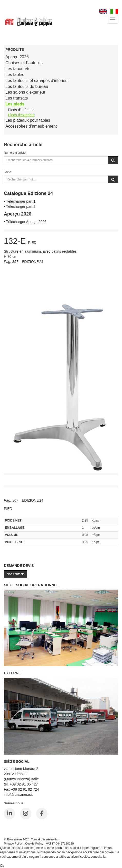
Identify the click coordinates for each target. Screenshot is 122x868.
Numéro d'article (15, 152)
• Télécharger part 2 (20, 206)
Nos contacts (16, 574)
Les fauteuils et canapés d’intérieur (37, 81)
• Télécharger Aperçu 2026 (25, 222)
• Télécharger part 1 (20, 201)
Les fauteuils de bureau (27, 86)
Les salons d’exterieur (25, 92)
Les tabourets (18, 69)
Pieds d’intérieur (21, 110)
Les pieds (15, 104)
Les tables (15, 75)
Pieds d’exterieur (21, 115)
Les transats (17, 98)
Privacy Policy (13, 843)
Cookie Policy (34, 843)
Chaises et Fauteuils (24, 63)
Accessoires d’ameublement (31, 126)
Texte (7, 172)
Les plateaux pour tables (28, 120)
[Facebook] (42, 814)
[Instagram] (26, 814)
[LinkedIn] (10, 814)
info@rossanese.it (18, 795)
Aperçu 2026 (17, 57)
